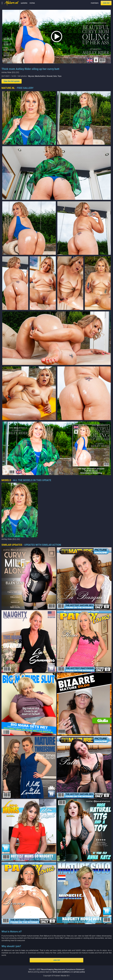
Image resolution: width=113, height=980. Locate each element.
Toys (60, 76)
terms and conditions (61, 972)
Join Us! (106, 3)
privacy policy (79, 972)
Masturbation (40, 76)
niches (32, 3)
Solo (55, 76)
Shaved (50, 76)
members (95, 3)
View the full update (12, 81)
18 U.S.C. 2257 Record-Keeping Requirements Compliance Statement (56, 969)
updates (24, 3)
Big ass (31, 76)
